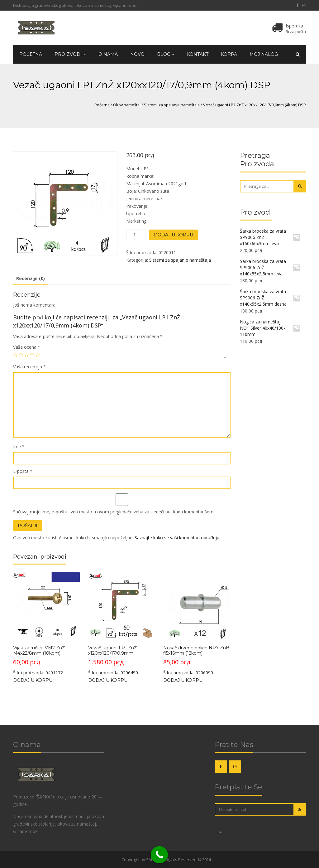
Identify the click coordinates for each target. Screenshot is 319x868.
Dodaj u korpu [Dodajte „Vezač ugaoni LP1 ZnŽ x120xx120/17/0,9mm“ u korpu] (108, 680)
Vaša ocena (27, 347)
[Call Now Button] (159, 855)
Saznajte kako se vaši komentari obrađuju (177, 538)
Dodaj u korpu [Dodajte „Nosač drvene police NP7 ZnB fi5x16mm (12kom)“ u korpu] (183, 680)
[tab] (31, 279)
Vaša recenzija (29, 367)
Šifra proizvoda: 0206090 (197, 624)
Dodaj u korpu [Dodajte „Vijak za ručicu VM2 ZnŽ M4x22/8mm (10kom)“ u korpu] (33, 680)
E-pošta (23, 471)
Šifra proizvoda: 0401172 (46, 624)
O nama (108, 54)
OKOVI (114, 860)
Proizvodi (70, 54)
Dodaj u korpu (174, 235)
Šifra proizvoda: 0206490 (121, 624)
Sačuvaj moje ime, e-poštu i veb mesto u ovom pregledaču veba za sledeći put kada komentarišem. (114, 512)
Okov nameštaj (127, 105)
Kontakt (198, 54)
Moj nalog (264, 54)
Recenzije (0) (31, 278)
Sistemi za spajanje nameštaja (172, 105)
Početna (31, 54)
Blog (166, 54)
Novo (137, 54)
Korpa (229, 54)
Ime (19, 446)
